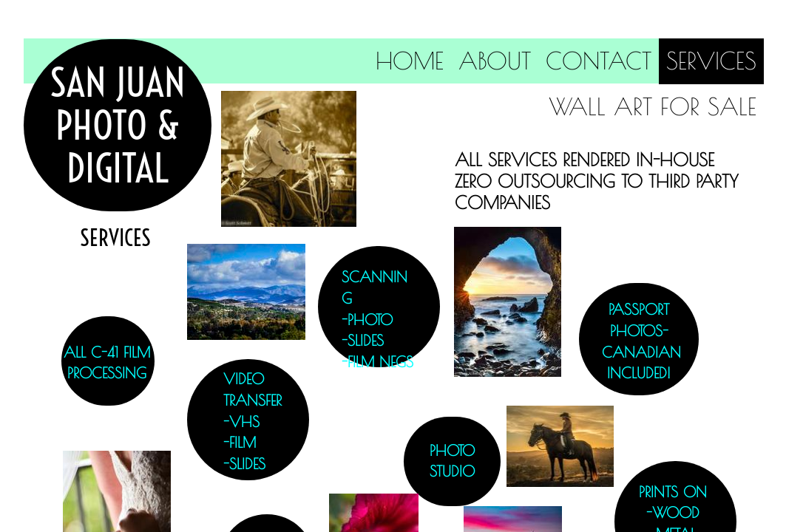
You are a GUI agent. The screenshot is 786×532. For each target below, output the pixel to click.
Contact (599, 61)
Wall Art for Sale (653, 106)
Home (410, 61)
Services (711, 61)
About (495, 61)
